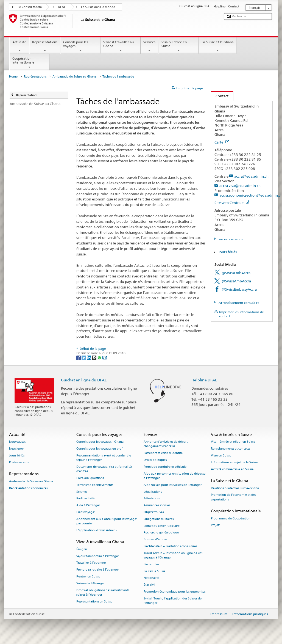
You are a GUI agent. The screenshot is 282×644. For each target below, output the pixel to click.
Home (13, 77)
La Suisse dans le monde (98, 7)
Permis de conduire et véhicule (165, 467)
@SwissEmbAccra (236, 273)
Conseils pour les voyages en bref (99, 449)
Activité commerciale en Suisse (232, 469)
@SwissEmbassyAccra (239, 289)
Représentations (45, 46)
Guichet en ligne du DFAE (84, 380)
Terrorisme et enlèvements (95, 485)
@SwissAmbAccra (236, 281)
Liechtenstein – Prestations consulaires (170, 546)
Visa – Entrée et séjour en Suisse (233, 442)
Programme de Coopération (231, 518)
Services (150, 46)
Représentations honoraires (28, 488)
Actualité (19, 46)
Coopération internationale (29, 63)
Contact (220, 96)
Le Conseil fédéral (30, 7)
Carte (222, 142)
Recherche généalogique (161, 533)
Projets (216, 525)
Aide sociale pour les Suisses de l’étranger (173, 485)
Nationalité (151, 578)
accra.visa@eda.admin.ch (240, 186)
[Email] (105, 357)
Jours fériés (227, 252)
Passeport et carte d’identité (163, 453)
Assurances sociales (157, 506)
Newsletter (16, 449)
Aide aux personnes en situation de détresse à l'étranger (174, 476)
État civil (149, 585)
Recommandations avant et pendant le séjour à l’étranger (104, 458)
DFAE (62, 7)
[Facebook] (79, 357)
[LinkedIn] (89, 357)
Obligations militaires (159, 519)
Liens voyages (86, 512)
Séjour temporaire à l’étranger (98, 556)
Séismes (82, 492)
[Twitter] (84, 357)
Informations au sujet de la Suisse (234, 462)
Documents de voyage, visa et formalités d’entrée (104, 469)
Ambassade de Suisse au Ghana (74, 77)
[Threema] (95, 357)
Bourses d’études (155, 540)
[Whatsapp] (100, 357)
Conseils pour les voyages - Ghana (100, 442)
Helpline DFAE (204, 380)
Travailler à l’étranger (91, 563)
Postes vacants (19, 462)
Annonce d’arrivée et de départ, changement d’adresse (166, 444)
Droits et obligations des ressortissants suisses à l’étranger (103, 592)
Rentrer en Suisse (88, 576)
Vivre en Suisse (221, 456)
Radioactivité (85, 499)
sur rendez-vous (230, 239)
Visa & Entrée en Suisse (178, 46)
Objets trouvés (154, 512)
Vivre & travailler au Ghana (121, 46)
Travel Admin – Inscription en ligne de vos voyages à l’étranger (173, 555)
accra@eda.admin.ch (251, 176)
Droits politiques (155, 460)
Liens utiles (151, 564)
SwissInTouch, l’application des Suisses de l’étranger (173, 601)
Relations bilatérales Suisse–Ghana (235, 488)
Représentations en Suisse (94, 602)
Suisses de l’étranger (90, 583)
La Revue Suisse (154, 571)
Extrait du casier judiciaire (162, 526)
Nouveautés (17, 442)
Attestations (152, 499)
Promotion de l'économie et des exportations (233, 497)
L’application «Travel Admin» (97, 530)
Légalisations (153, 492)
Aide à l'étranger (88, 506)
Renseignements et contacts (230, 449)
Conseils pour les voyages (80, 46)
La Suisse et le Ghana (217, 46)
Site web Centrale (232, 203)
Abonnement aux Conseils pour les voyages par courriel (107, 521)
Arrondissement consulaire (239, 303)
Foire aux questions (90, 478)
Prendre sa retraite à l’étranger (98, 570)
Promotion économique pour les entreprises (174, 592)
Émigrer (82, 549)
